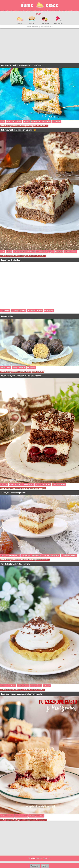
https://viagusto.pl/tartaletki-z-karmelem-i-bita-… (28, 690)
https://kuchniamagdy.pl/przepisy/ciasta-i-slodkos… (29, 256)
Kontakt (45, 866)
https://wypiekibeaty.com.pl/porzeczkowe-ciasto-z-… (29, 820)
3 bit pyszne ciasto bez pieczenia (14, 493)
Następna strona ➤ (40, 858)
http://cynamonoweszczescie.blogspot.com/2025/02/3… (31, 560)
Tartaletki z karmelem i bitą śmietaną (16, 564)
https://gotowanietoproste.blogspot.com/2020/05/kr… (30, 126)
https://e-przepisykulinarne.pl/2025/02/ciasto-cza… (29, 488)
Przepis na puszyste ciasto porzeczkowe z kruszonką (22, 694)
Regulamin (35, 866)
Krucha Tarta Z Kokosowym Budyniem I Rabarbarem (22, 65)
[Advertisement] (39, 46)
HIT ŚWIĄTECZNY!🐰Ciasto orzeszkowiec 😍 (18, 130)
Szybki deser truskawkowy (11, 260)
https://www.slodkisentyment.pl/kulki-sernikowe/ (28, 372)
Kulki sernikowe (7, 316)
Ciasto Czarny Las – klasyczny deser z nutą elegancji (21, 376)
